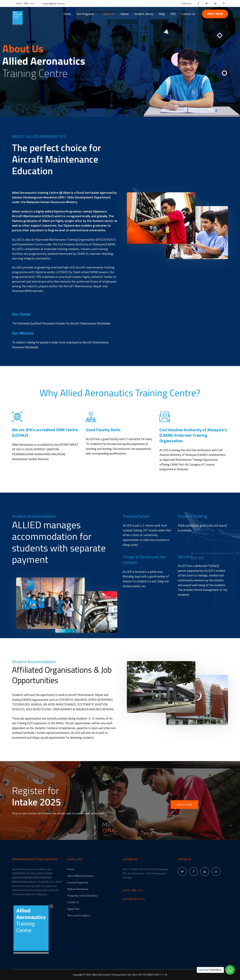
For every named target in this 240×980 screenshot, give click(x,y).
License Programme (78, 882)
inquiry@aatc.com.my (54, 3)
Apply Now (215, 14)
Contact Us (73, 902)
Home (71, 869)
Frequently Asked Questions (82, 896)
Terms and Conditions (79, 915)
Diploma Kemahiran (78, 889)
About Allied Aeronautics (81, 876)
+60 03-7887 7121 (133, 890)
